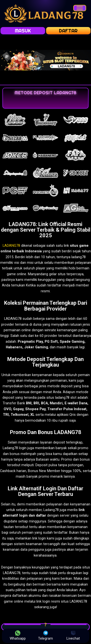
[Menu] (80, 8)
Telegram (45, 635)
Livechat (73, 635)
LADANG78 (11, 246)
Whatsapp (18, 635)
